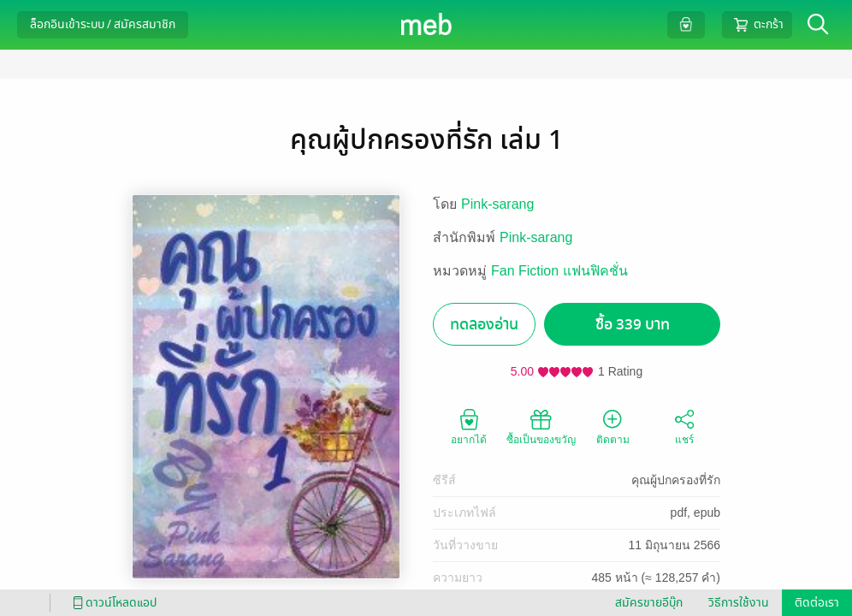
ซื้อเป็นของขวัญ (541, 426)
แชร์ (684, 426)
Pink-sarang (497, 204)
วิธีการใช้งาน (739, 603)
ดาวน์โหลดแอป (112, 603)
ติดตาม (613, 426)
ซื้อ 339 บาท (633, 325)
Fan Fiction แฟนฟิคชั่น (559, 271)
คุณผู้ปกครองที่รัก (676, 480)
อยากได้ (469, 426)
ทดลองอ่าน (484, 325)
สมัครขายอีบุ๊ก (649, 603)
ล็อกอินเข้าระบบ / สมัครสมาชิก (103, 24)
